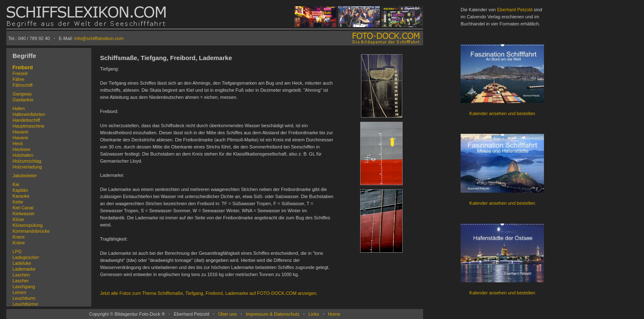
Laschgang (24, 286)
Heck (18, 143)
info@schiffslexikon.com (99, 38)
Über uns (227, 314)
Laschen (21, 275)
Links (314, 314)
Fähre (19, 79)
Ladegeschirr (26, 257)
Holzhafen (23, 155)
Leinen (19, 292)
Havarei (20, 132)
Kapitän (20, 190)
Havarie (20, 138)
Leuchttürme (25, 304)
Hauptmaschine (28, 126)
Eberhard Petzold (515, 10)
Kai (16, 184)
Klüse (18, 219)
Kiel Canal (23, 208)
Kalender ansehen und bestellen (502, 113)
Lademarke (24, 269)
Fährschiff (23, 85)
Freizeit (20, 73)
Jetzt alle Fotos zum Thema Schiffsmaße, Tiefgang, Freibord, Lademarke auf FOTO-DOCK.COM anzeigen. (209, 293)
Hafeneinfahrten (29, 114)
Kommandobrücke (31, 231)
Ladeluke (22, 263)
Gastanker (23, 100)
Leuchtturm (24, 298)
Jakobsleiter (25, 176)
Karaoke (21, 196)
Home (334, 314)
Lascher (21, 281)
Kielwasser (24, 214)
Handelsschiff (26, 120)
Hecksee (21, 149)
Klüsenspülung (28, 225)
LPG (17, 251)
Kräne (19, 243)
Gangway (22, 94)
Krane (19, 237)
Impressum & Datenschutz (272, 314)
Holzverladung (27, 167)
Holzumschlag (27, 161)
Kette (18, 202)
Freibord (23, 68)
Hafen (19, 108)
